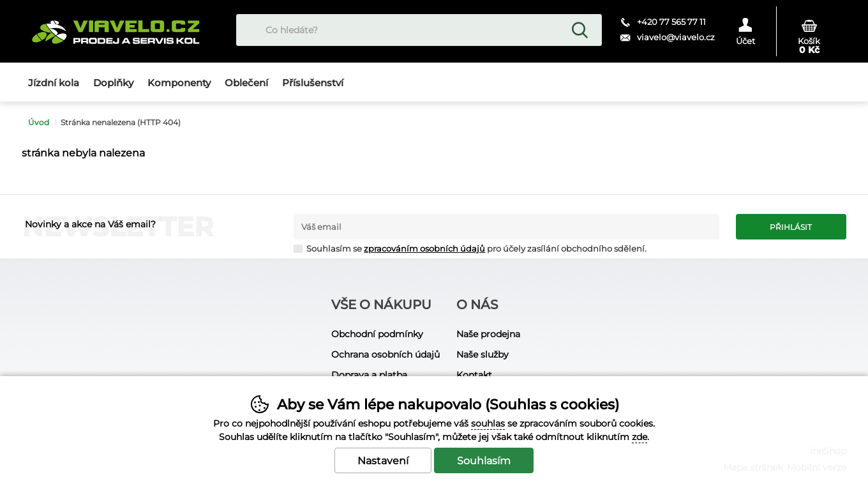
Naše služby (483, 354)
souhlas (488, 423)
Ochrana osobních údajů (385, 354)
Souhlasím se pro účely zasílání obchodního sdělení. (470, 248)
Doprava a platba (369, 375)
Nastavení (383, 461)
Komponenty (179, 83)
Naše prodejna (488, 334)
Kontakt (474, 375)
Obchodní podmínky (377, 334)
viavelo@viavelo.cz (676, 37)
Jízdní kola (54, 83)
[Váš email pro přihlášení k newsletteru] (506, 227)
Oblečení (246, 83)
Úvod (39, 122)
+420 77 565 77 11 (671, 22)
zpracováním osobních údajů (424, 249)
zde (640, 437)
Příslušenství (313, 83)
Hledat (580, 30)
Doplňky (113, 83)
